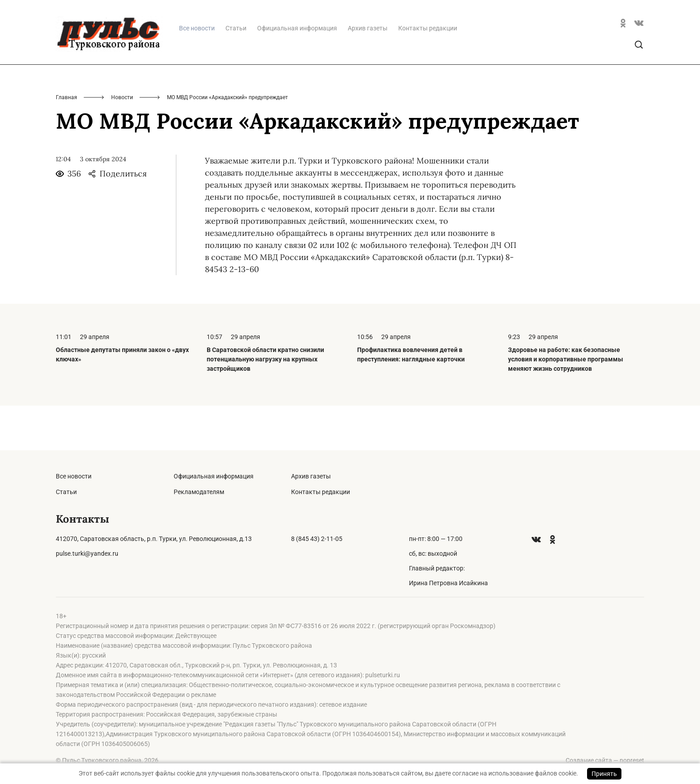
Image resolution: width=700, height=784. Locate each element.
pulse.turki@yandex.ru (87, 553)
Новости (122, 142)
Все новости (74, 476)
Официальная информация (297, 73)
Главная (67, 142)
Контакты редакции (428, 73)
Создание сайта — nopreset (605, 760)
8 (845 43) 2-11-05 (317, 539)
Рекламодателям (199, 492)
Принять (604, 774)
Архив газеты (368, 73)
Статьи (236, 73)
